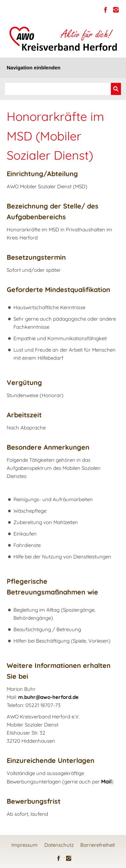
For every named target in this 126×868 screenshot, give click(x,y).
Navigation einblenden (34, 68)
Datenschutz (59, 845)
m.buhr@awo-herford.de (48, 697)
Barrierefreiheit (98, 845)
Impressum (25, 845)
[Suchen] (58, 89)
